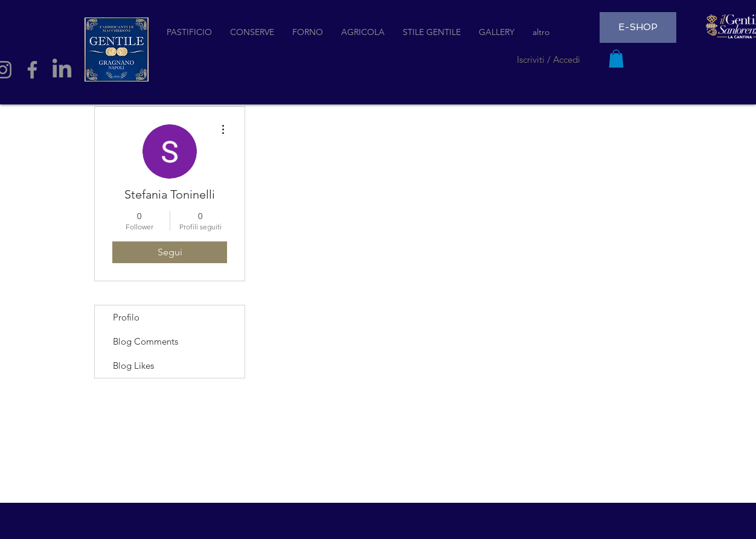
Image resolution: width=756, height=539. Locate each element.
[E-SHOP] (638, 27)
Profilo (126, 317)
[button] (616, 59)
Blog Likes (133, 365)
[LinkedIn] (62, 70)
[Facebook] (32, 70)
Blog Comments (146, 341)
